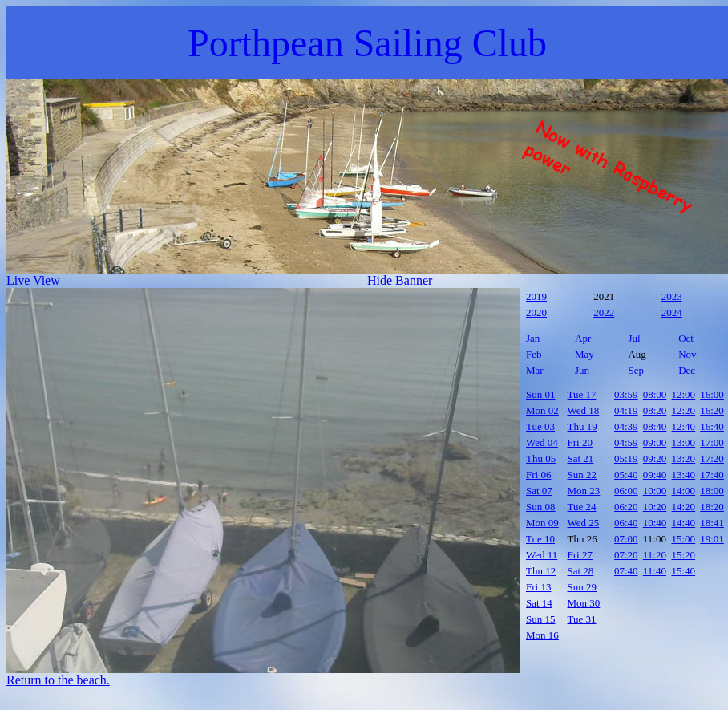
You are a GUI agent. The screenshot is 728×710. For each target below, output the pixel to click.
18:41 (712, 523)
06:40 (626, 523)
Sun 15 (540, 619)
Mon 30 (584, 603)
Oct (686, 338)
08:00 (655, 394)
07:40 (626, 571)
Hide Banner (400, 280)
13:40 (684, 475)
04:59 (626, 442)
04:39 (626, 426)
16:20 (712, 410)
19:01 (712, 539)
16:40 (712, 426)
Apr (583, 338)
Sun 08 (540, 507)
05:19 (626, 458)
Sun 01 (540, 394)
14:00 (684, 491)
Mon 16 (542, 635)
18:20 (712, 507)
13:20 (684, 458)
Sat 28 (581, 571)
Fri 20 (580, 442)
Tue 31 (582, 619)
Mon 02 (542, 410)
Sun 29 (582, 587)
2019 (536, 296)
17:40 (712, 475)
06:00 (626, 491)
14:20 (684, 507)
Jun (582, 370)
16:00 (712, 394)
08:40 (655, 426)
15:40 (684, 571)
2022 (604, 312)
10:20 (655, 507)
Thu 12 (541, 571)
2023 (672, 296)
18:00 (712, 491)
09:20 (655, 458)
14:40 (684, 523)
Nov (687, 354)
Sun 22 (582, 475)
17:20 (712, 458)
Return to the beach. (58, 680)
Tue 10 (540, 539)
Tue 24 (582, 507)
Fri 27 (580, 555)
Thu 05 (541, 458)
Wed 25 (584, 523)
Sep (636, 370)
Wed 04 (542, 442)
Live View (33, 280)
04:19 (626, 410)
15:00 (684, 539)
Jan (533, 338)
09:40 (655, 475)
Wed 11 (542, 555)
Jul (634, 338)
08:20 (655, 410)
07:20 (626, 555)
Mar (535, 370)
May (584, 354)
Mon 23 (584, 491)
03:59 (626, 394)
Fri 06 (538, 475)
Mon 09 (542, 523)
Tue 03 (540, 426)
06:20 (626, 507)
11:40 (655, 571)
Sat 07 (539, 491)
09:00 (655, 442)
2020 (536, 312)
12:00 (684, 394)
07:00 (626, 539)
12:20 (684, 410)
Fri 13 (538, 587)
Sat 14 (539, 603)
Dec (687, 370)
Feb (534, 354)
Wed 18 (584, 410)
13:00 (684, 442)
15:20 (684, 555)
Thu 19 (582, 426)
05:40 (626, 475)
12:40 (684, 426)
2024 (672, 312)
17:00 (712, 442)
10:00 (655, 491)
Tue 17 (582, 394)
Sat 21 (581, 458)
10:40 (655, 523)
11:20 (655, 555)
